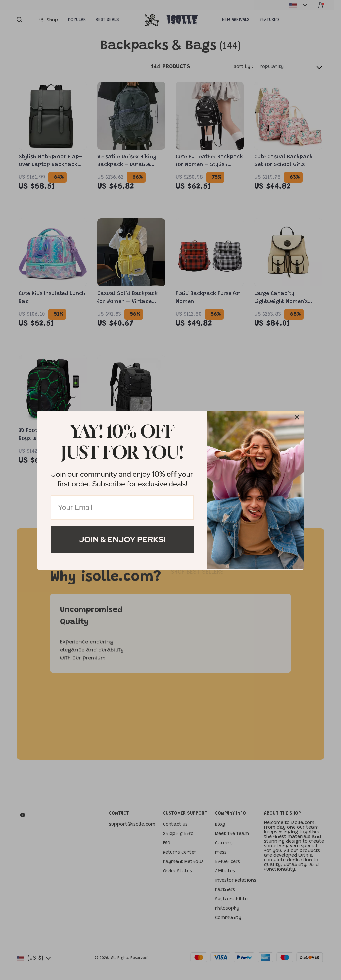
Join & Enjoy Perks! (122, 540)
